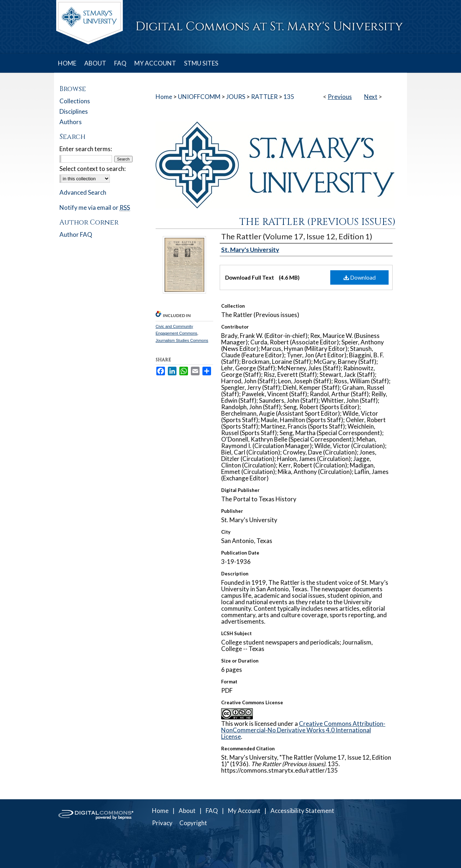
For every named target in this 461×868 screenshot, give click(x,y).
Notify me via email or (95, 207)
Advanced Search (83, 192)
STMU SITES (201, 63)
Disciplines (74, 111)
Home (164, 97)
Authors (71, 122)
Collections (75, 101)
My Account (244, 811)
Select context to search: (93, 169)
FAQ (212, 811)
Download (360, 277)
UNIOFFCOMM (199, 97)
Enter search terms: (86, 149)
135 (289, 97)
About (187, 811)
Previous (340, 97)
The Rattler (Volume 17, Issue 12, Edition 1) (297, 236)
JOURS (236, 97)
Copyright (193, 823)
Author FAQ (76, 234)
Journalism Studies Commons (182, 340)
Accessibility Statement (302, 811)
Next (371, 97)
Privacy (162, 823)
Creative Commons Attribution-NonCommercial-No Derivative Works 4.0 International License (303, 730)
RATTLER (264, 97)
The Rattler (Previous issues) (317, 222)
